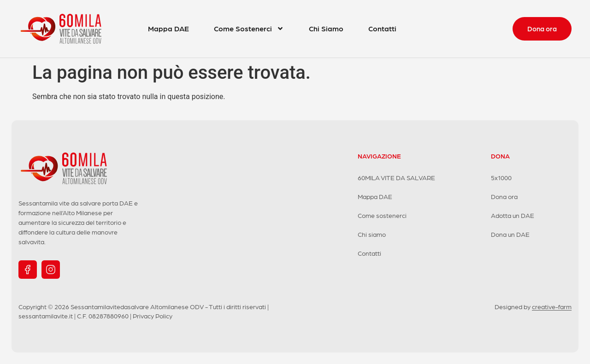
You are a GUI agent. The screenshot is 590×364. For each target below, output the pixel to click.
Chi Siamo (326, 28)
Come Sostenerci (249, 29)
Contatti (382, 28)
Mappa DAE (168, 28)
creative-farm (552, 306)
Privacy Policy (153, 316)
